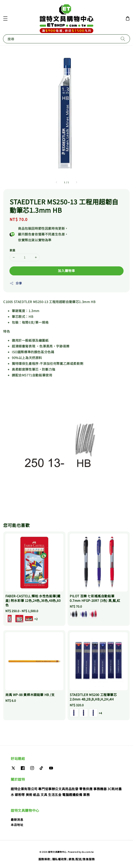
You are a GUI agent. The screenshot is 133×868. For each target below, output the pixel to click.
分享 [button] (16, 283)
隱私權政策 (60, 859)
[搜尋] (123, 39)
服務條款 (44, 859)
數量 (13, 250)
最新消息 (17, 820)
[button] (5, 18)
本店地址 (17, 825)
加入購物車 (66, 271)
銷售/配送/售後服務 (82, 859)
